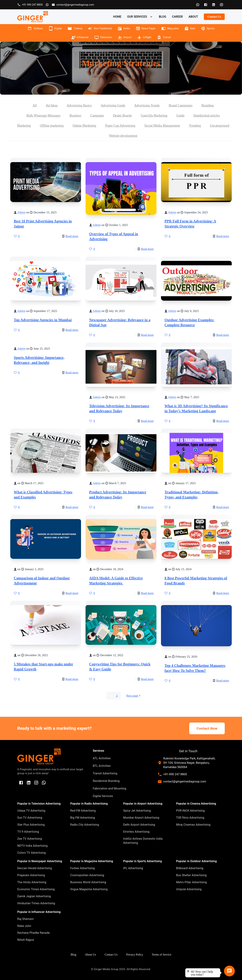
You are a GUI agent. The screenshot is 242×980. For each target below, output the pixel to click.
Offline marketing (52, 126)
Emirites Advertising (136, 832)
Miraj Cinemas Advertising (193, 825)
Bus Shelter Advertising (191, 875)
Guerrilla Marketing (154, 116)
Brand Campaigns (181, 105)
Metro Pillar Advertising (191, 882)
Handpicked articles (207, 116)
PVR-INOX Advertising (190, 811)
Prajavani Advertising (31, 875)
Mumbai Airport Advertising (141, 818)
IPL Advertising (133, 868)
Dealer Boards (122, 116)
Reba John (24, 926)
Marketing (24, 126)
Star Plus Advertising (31, 825)
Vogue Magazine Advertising (89, 889)
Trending (195, 126)
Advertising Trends (147, 105)
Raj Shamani (25, 919)
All (35, 105)
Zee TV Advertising (30, 839)
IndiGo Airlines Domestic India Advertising (143, 841)
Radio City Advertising (85, 825)
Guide (181, 116)
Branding (208, 105)
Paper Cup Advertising (120, 126)
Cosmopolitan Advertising (87, 875)
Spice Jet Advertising (137, 811)
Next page (134, 696)
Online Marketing (84, 126)
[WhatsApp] (198, 5)
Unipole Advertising (189, 889)
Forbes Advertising (83, 868)
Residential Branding (106, 781)
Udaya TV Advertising (31, 811)
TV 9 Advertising (28, 832)
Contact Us (214, 17)
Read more (72, 236)
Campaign (97, 116)
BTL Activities (102, 766)
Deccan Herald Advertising (35, 868)
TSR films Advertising (190, 818)
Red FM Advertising (83, 811)
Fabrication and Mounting (109, 788)
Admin (21, 212)
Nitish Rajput (26, 940)
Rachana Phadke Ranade (33, 933)
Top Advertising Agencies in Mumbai (43, 320)
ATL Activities (102, 758)
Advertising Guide (113, 105)
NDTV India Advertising (33, 846)
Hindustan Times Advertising (36, 903)
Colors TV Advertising (32, 853)
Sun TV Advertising (30, 818)
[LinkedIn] (214, 5)
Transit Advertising (105, 773)
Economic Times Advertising (36, 889)
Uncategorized (220, 126)
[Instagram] (221, 5)
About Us (90, 955)
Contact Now (207, 728)
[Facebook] (206, 5)
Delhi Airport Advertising (139, 825)
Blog (111, 76)
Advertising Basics (79, 105)
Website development (123, 136)
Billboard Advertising (190, 868)
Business (75, 116)
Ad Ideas (52, 105)
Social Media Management (162, 126)
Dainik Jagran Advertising (34, 896)
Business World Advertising (88, 882)
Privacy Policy (135, 955)
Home (96, 76)
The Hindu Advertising (32, 882)
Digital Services (103, 796)
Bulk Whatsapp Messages (43, 116)
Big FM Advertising (83, 818)
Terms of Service (162, 955)
